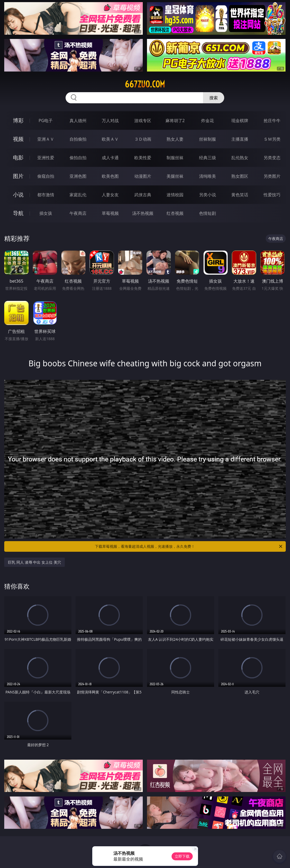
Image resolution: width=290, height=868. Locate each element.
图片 (18, 176)
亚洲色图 (78, 176)
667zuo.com (145, 84)
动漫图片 (143, 176)
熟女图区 (240, 176)
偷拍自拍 (78, 158)
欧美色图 (110, 176)
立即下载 (182, 856)
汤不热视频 (143, 213)
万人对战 (110, 121)
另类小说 (208, 195)
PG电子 (46, 121)
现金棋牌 (240, 121)
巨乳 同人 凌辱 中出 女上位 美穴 (34, 562)
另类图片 (272, 176)
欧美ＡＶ (110, 139)
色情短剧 (208, 213)
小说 (18, 195)
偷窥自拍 (46, 176)
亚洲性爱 (46, 158)
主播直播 (240, 139)
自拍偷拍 (78, 139)
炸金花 (208, 121)
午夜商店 (78, 213)
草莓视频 (110, 213)
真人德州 (78, 121)
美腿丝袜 (175, 176)
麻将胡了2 (175, 121)
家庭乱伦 (78, 195)
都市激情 (46, 195)
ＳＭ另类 (272, 139)
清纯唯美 (208, 176)
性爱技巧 (272, 195)
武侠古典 (143, 195)
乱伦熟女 (240, 158)
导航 (18, 213)
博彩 (18, 120)
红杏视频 (175, 213)
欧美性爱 (143, 158)
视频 (18, 139)
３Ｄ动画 (143, 139)
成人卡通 (110, 158)
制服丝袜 (175, 158)
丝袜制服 (208, 139)
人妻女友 (110, 195)
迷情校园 (175, 195)
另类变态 (272, 158)
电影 (18, 157)
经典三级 (208, 158)
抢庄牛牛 (272, 121)
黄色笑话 (240, 195)
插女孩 (46, 213)
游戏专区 (143, 121)
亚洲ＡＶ (46, 139)
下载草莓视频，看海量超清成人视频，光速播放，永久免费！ (189, 546)
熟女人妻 (175, 139)
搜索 (214, 98)
